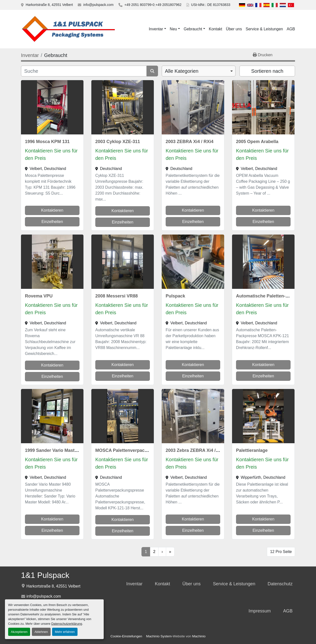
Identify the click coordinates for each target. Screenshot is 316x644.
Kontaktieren (52, 210)
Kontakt (216, 29)
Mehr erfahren (65, 632)
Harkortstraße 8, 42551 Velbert (49, 5)
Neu (173, 29)
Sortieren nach (267, 71)
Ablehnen (41, 632)
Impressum (260, 611)
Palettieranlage (252, 450)
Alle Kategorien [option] (182, 71)
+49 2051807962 (169, 5)
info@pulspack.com (98, 5)
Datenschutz (280, 584)
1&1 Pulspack (45, 575)
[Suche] (84, 71)
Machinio (199, 636)
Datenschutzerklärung (67, 624)
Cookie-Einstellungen (126, 636)
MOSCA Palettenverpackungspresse (134, 450)
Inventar (156, 29)
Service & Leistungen (264, 29)
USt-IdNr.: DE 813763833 (211, 5)
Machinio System (159, 636)
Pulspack (175, 296)
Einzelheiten (52, 222)
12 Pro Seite (281, 552)
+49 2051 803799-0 (139, 5)
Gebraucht (193, 29)
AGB (291, 29)
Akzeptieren (19, 632)
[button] (158, 29)
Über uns (234, 29)
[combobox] (199, 71)
